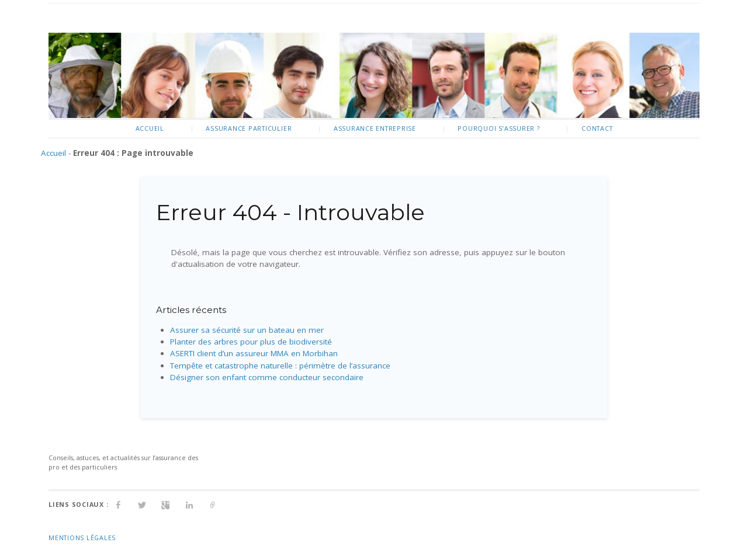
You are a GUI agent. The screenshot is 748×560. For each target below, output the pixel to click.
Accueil (150, 128)
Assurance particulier (249, 128)
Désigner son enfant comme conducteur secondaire (267, 377)
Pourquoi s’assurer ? (498, 128)
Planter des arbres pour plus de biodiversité (251, 342)
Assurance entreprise (375, 128)
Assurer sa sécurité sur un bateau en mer (247, 330)
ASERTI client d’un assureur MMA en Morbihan (254, 353)
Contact (597, 128)
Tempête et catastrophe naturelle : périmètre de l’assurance (280, 366)
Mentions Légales (82, 538)
